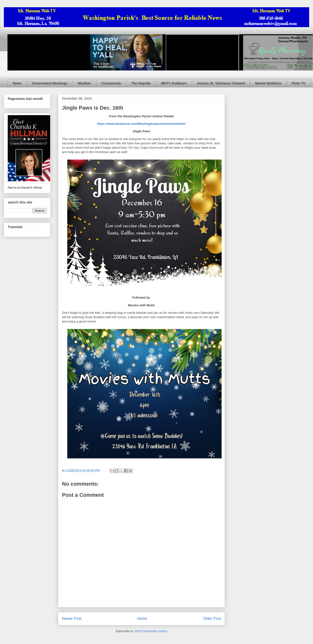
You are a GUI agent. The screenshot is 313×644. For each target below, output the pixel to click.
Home (142, 619)
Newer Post (72, 619)
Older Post (212, 619)
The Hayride (141, 83)
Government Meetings (50, 83)
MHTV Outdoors (174, 83)
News (17, 83)
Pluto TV (299, 83)
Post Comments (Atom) (151, 631)
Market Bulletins (268, 83)
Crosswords (111, 83)
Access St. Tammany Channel (221, 83)
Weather (85, 83)
